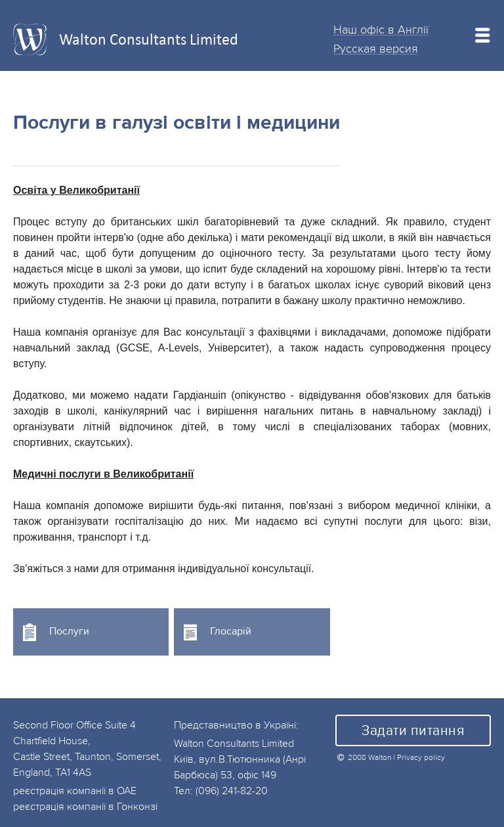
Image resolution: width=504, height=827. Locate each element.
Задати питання (413, 731)
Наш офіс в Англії (381, 30)
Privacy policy (421, 758)
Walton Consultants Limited (149, 39)
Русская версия (376, 49)
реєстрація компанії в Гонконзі (85, 807)
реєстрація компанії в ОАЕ (75, 791)
